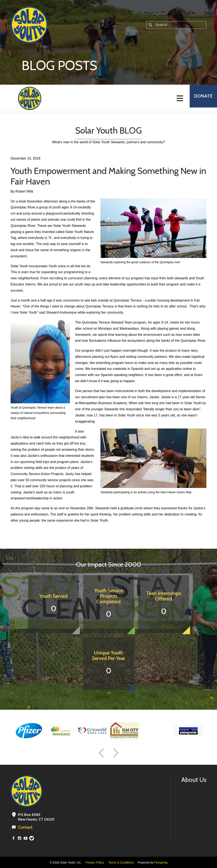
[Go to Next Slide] (116, 753)
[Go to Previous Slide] (102, 753)
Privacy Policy (95, 862)
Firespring (161, 862)
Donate (201, 98)
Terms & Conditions (121, 862)
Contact (25, 827)
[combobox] (176, 25)
